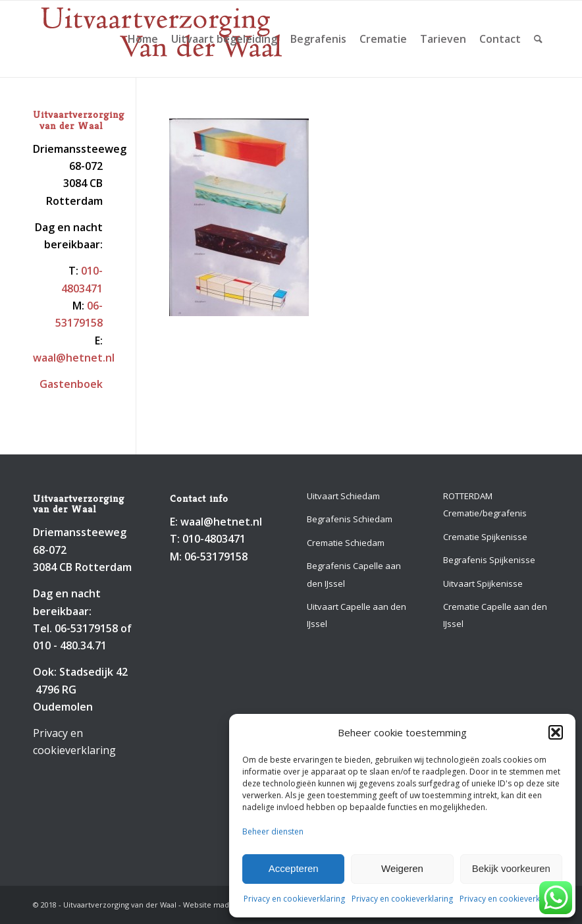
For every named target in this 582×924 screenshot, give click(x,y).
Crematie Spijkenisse (485, 537)
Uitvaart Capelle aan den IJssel (357, 615)
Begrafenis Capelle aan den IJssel (354, 574)
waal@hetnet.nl (74, 358)
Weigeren (402, 868)
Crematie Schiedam (346, 543)
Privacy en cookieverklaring (294, 899)
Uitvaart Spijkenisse (483, 584)
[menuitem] (143, 39)
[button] (556, 732)
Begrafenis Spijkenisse (489, 560)
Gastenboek (71, 384)
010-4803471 (214, 539)
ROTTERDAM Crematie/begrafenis (485, 504)
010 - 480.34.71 (70, 645)
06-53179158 (86, 628)
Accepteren (294, 868)
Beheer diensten (273, 831)
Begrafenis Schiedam (350, 519)
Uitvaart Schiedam (343, 496)
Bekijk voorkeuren (511, 868)
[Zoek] (538, 39)
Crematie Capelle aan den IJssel (495, 615)
